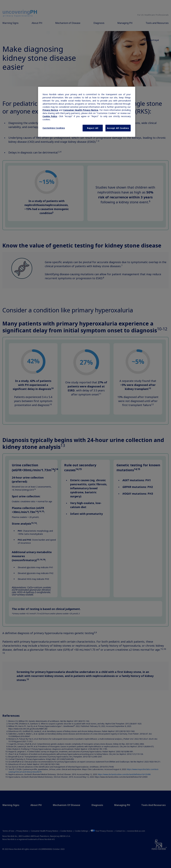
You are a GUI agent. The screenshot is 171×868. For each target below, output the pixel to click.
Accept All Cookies (118, 128)
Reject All (93, 128)
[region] (87, 112)
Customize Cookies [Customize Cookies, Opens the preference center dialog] (54, 128)
